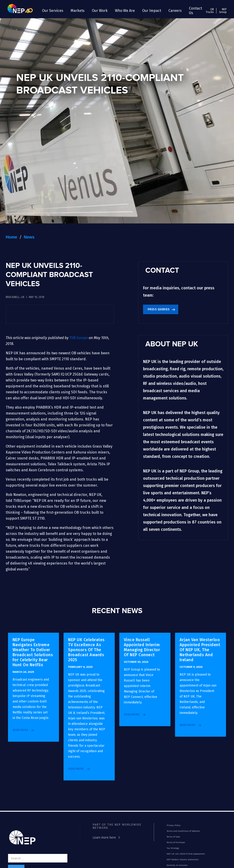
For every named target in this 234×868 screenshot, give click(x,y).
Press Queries (159, 309)
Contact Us (195, 11)
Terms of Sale (173, 837)
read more (20, 730)
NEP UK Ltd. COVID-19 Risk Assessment (186, 854)
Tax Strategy (173, 848)
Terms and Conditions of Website (183, 831)
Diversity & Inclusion (177, 865)
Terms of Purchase (176, 842)
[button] (53, 11)
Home (11, 237)
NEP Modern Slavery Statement (183, 860)
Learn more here (104, 838)
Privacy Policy (174, 825)
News (29, 237)
